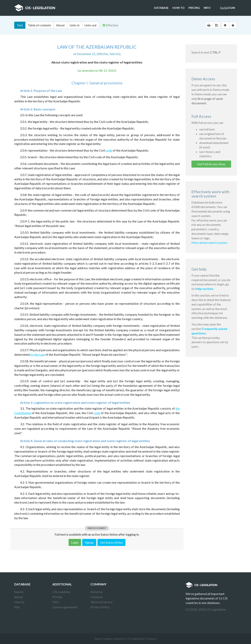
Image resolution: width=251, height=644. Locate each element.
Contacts (97, 597)
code (109, 150)
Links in (75, 25)
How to (179, 8)
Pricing (194, 8)
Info (207, 8)
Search (19, 592)
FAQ (55, 602)
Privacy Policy (100, 607)
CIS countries (61, 592)
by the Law (38, 354)
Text (20, 25)
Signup (89, 542)
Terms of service (101, 602)
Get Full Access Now (211, 164)
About (60, 25)
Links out (90, 25)
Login (228, 8)
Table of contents (39, 25)
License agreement (65, 607)
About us (96, 592)
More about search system (209, 243)
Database (161, 8)
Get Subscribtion (111, 542)
